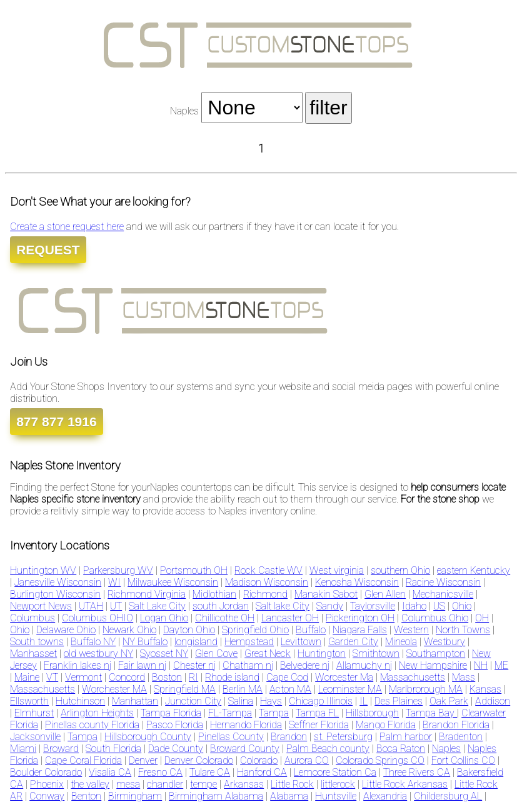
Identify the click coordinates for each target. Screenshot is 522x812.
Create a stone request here (67, 227)
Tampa (274, 713)
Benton (86, 796)
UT (116, 606)
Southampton (436, 654)
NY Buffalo (145, 642)
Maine (27, 677)
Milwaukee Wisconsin (173, 582)
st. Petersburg (343, 737)
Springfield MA (185, 689)
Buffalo (311, 630)
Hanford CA (262, 772)
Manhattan (135, 701)
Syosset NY (164, 654)
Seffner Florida (319, 725)
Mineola (401, 642)
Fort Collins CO (463, 760)
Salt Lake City (157, 606)
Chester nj (194, 665)
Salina (241, 701)
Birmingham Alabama (216, 796)
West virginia (337, 570)
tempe (203, 784)
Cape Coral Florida (83, 760)
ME (501, 665)
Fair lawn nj (142, 665)
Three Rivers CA (417, 772)
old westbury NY (98, 654)
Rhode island (232, 677)
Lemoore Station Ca (335, 772)
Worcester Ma (344, 677)
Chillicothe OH (225, 618)
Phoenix (47, 784)
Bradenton (461, 737)
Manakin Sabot (326, 594)
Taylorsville (373, 606)
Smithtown (376, 654)
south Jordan (221, 606)
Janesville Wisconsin (58, 582)
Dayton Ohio (189, 630)
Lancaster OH (290, 618)
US (439, 606)
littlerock (338, 784)
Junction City (193, 701)
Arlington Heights (97, 713)
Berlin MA (243, 689)
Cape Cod (287, 677)
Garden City (353, 642)
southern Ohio (400, 570)
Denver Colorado (199, 760)
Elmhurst (34, 713)
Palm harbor (406, 737)
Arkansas (244, 784)
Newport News (41, 606)
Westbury (444, 642)
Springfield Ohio (255, 630)
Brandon (289, 737)
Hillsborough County (148, 737)
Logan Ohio (164, 618)
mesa (128, 784)
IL (364, 701)
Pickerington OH (360, 618)
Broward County (245, 749)
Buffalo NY (93, 642)
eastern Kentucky (474, 570)
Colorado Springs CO (380, 760)
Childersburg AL (448, 796)
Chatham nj (248, 665)
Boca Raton (401, 749)
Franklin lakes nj (78, 665)
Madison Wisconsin (267, 582)
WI (114, 582)
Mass (464, 677)
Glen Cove (216, 654)
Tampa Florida (171, 713)
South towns (37, 642)
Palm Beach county (328, 749)
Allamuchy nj (364, 665)
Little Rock (292, 784)
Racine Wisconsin (443, 582)
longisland (196, 642)
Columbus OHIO (98, 618)
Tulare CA (210, 772)
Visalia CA (110, 772)
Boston (167, 677)
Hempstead (249, 642)
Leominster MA (350, 689)
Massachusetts (413, 677)
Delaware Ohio (66, 630)
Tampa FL (317, 713)
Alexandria (385, 796)
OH (482, 618)
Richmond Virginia (147, 594)
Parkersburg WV (118, 570)
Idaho (414, 606)
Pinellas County (231, 737)
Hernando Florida (246, 725)
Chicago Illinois (321, 701)
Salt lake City (283, 606)
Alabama (289, 796)
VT (52, 677)
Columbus (33, 618)
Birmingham (135, 796)
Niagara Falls (360, 630)
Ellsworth (29, 701)
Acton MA (290, 689)
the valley (90, 784)
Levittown (301, 642)
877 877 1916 (56, 422)
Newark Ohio (129, 630)
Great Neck (268, 654)
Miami (23, 749)
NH (481, 665)
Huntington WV (43, 570)
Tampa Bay (431, 713)
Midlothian (214, 594)
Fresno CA (160, 772)
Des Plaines (399, 701)
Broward (61, 749)
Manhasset (33, 654)
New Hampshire (433, 665)
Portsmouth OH (194, 570)
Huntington (322, 654)
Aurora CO (307, 760)
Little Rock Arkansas (405, 784)
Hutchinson (80, 701)
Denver (143, 760)
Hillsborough (372, 713)
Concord (127, 677)
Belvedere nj (305, 665)
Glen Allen (385, 594)
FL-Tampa (230, 713)
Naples (446, 749)
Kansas (485, 689)
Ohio (462, 606)
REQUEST (48, 250)
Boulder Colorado (46, 772)
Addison (493, 701)
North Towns (463, 630)
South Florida (113, 749)
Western (411, 630)
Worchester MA (114, 689)
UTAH (91, 606)
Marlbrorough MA (426, 689)
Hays (271, 701)
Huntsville (336, 796)
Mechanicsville (443, 594)
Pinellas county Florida (92, 725)
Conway (47, 796)
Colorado (259, 760)
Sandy (330, 606)
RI (193, 677)
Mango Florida (386, 725)
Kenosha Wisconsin (357, 582)
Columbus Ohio (435, 618)
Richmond (265, 594)
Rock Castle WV (269, 570)
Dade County (176, 749)
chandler (165, 784)
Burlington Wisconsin (55, 594)
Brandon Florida (456, 725)
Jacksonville (35, 737)
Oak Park (449, 701)
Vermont (83, 677)
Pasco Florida (175, 725)
